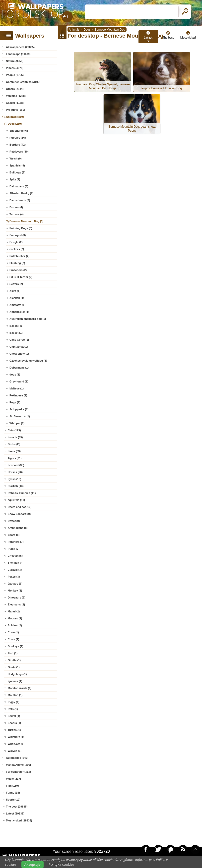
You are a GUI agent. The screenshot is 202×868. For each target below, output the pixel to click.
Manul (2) (14, 611)
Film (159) (12, 786)
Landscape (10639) (18, 54)
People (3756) (15, 75)
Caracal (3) (15, 570)
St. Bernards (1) (20, 416)
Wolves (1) (15, 751)
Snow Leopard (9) (19, 514)
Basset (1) (16, 333)
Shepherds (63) (19, 131)
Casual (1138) (15, 103)
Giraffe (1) (14, 660)
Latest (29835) (15, 814)
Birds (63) (14, 444)
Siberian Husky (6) (21, 193)
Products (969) (15, 110)
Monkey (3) (15, 591)
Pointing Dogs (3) (21, 228)
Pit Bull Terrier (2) (21, 277)
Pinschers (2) (18, 270)
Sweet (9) (14, 521)
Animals (74, 30)
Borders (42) (18, 145)
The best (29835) (17, 807)
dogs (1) (15, 375)
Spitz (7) (15, 179)
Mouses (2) (15, 618)
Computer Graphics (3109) (23, 82)
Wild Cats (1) (16, 744)
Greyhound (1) (19, 381)
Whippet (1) (17, 423)
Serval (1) (14, 716)
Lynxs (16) (14, 479)
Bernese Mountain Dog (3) (26, 221)
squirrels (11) (16, 500)
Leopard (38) (16, 465)
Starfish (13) (16, 486)
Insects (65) (15, 437)
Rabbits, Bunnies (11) (22, 493)
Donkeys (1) (15, 646)
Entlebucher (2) (19, 256)
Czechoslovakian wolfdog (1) (28, 361)
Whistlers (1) (16, 737)
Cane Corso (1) (19, 340)
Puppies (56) (18, 138)
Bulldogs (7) (17, 172)
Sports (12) (13, 800)
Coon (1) (13, 632)
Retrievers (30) (19, 152)
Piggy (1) (13, 702)
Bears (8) (14, 535)
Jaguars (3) (15, 584)
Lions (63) (14, 451)
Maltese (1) (17, 388)
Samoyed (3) (18, 235)
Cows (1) (13, 639)
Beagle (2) (16, 242)
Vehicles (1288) (16, 96)
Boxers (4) (16, 207)
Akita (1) (15, 291)
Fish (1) (13, 653)
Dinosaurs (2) (16, 597)
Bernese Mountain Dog (110, 30)
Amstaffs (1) (17, 305)
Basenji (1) (16, 326)
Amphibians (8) (18, 528)
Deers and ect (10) (20, 507)
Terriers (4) (17, 214)
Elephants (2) (16, 604)
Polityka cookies (62, 864)
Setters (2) (16, 284)
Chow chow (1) (19, 354)
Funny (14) (13, 793)
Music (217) (13, 779)
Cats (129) (14, 430)
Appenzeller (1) (19, 312)
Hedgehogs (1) (17, 674)
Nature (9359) (15, 61)
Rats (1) (13, 709)
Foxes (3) (14, 577)
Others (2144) (15, 89)
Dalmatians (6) (19, 186)
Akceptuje (33, 865)
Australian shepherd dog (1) (28, 319)
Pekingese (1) (18, 395)
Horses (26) (15, 472)
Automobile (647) (17, 758)
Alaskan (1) (17, 298)
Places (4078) (15, 68)
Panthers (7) (16, 542)
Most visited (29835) (19, 820)
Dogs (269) (15, 124)
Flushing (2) (17, 263)
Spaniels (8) (17, 165)
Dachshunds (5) (20, 200)
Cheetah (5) (15, 556)
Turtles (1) (14, 730)
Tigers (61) (15, 458)
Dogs (87, 30)
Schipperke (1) (19, 409)
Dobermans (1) (19, 368)
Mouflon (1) (15, 695)
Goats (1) (14, 667)
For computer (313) (18, 772)
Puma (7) (13, 549)
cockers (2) (17, 249)
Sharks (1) (14, 723)
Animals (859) (15, 117)
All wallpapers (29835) (20, 47)
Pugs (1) (15, 402)
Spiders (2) (15, 625)
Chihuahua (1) (19, 347)
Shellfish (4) (15, 563)
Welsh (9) (16, 159)
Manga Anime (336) (18, 765)
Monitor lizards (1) (20, 688)
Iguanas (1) (15, 681)
